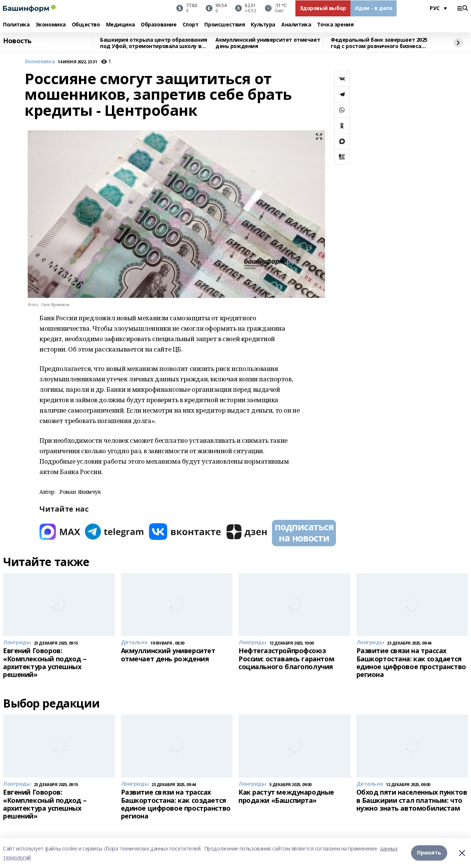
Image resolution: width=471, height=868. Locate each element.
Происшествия (225, 25)
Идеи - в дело (374, 8)
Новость (17, 41)
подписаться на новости (304, 532)
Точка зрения (335, 25)
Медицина (121, 25)
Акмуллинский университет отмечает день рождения (268, 43)
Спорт (191, 25)
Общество (86, 25)
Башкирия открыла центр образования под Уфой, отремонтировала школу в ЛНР (154, 43)
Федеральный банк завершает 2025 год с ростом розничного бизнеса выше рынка (379, 43)
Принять (429, 853)
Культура (263, 25)
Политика (16, 25)
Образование (158, 25)
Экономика (51, 25)
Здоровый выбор (323, 8)
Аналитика (296, 25)
